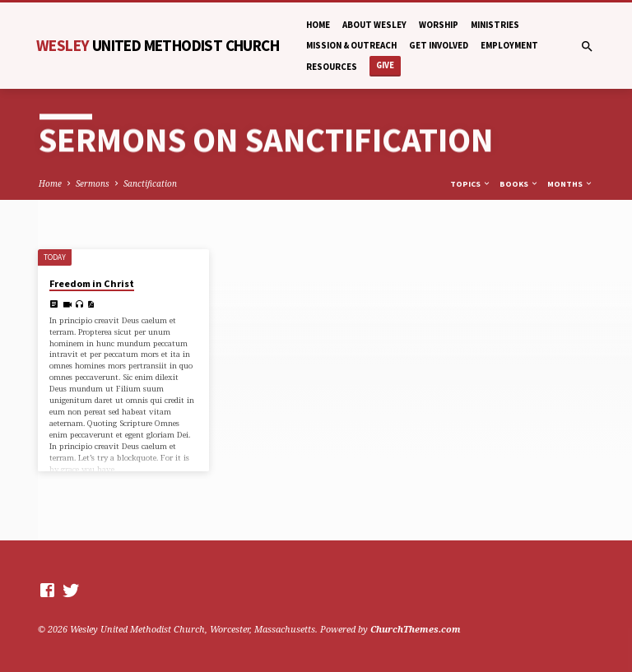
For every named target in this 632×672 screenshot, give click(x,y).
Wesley (158, 45)
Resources (332, 67)
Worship (439, 25)
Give (385, 65)
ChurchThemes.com (416, 629)
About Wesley (374, 25)
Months (570, 184)
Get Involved (439, 45)
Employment (509, 45)
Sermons (93, 183)
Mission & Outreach (351, 45)
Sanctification (150, 183)
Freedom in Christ (92, 283)
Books (519, 184)
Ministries (495, 25)
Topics (471, 184)
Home (318, 25)
